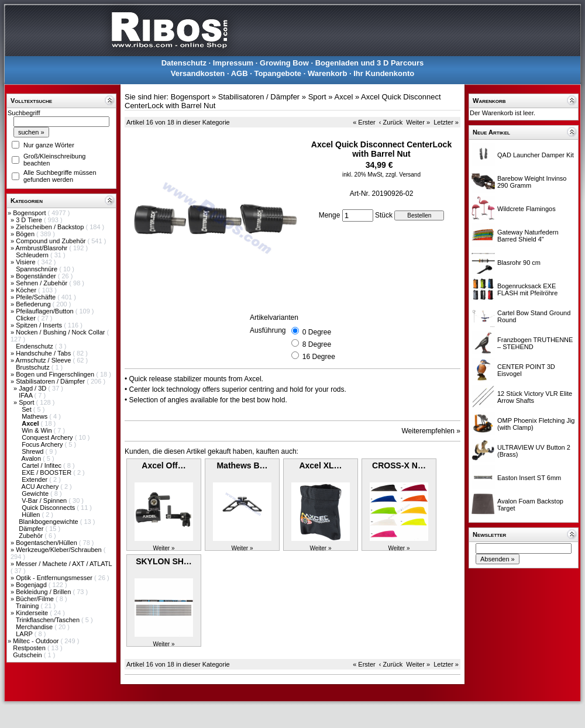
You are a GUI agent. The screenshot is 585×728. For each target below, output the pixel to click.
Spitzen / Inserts (40, 325)
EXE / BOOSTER (47, 472)
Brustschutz (34, 367)
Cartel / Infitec (42, 465)
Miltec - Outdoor (37, 641)
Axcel (343, 97)
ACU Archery (41, 487)
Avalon (32, 458)
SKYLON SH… (164, 561)
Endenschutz (35, 346)
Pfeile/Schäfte (37, 297)
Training (28, 606)
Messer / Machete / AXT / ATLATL (64, 564)
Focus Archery (43, 444)
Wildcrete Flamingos (526, 209)
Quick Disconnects (49, 508)
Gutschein (28, 655)
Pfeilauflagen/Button (46, 311)
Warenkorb (327, 73)
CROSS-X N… (399, 465)
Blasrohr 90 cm (519, 263)
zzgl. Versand (403, 175)
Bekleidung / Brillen (44, 592)
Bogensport (30, 213)
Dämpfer (32, 529)
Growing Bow (284, 63)
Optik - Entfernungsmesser (55, 578)
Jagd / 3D (33, 388)
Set (27, 409)
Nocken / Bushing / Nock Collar (61, 332)
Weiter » (418, 122)
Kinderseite (33, 613)
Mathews (35, 416)
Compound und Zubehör (51, 241)
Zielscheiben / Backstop (51, 227)
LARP (25, 634)
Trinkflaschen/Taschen (49, 620)
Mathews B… (242, 465)
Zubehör (32, 536)
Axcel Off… (164, 465)
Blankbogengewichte (49, 522)
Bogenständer (37, 276)
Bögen (26, 234)
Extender (35, 479)
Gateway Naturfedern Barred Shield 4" (528, 236)
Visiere (26, 262)
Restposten (30, 648)
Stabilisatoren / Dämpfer (51, 381)
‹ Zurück (391, 122)
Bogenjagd (32, 585)
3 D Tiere (30, 220)
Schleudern (33, 255)
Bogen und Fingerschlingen (56, 374)
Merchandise (35, 627)
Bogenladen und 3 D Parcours (370, 63)
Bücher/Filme (36, 599)
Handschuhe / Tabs (44, 353)
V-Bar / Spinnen (45, 501)
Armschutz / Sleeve (44, 360)
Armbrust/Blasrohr (43, 248)
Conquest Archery (48, 437)
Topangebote (278, 73)
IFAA (26, 395)
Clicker (27, 318)
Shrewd (33, 451)
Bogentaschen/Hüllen (47, 543)
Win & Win (37, 430)
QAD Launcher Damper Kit (536, 155)
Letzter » (446, 122)
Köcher (27, 290)
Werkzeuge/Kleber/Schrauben (60, 550)
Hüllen (32, 515)
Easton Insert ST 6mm (529, 478)
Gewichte (36, 494)
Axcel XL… (320, 465)
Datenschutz (184, 63)
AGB (240, 73)
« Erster (364, 122)
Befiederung (34, 304)
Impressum (233, 63)
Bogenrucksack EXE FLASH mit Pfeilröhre (527, 289)
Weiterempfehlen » (431, 431)
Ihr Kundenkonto (384, 73)
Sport (27, 402)
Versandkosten (198, 73)
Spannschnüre (37, 269)
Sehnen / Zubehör (42, 283)
